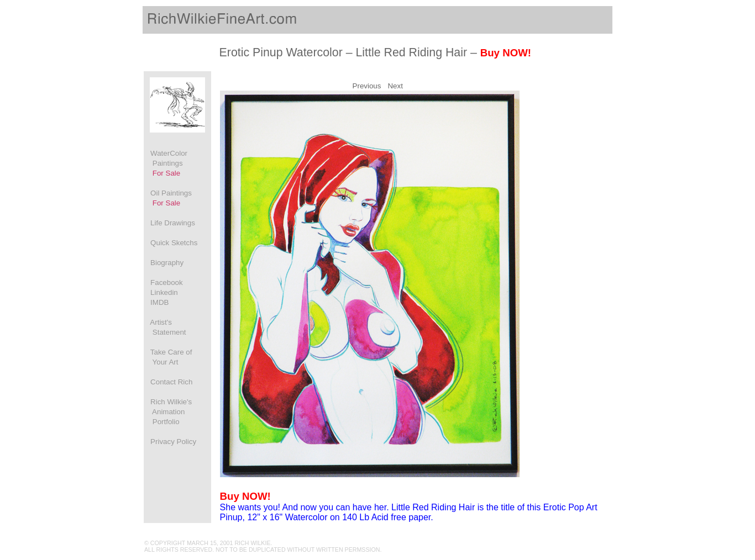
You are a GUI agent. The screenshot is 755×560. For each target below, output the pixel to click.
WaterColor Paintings (166, 163)
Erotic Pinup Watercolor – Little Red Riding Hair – (375, 52)
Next (395, 86)
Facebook (164, 282)
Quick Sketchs (171, 243)
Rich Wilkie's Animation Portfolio (168, 412)
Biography (164, 263)
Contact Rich (168, 382)
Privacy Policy (170, 442)
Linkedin (161, 292)
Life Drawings (170, 223)
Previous (367, 86)
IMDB (156, 302)
